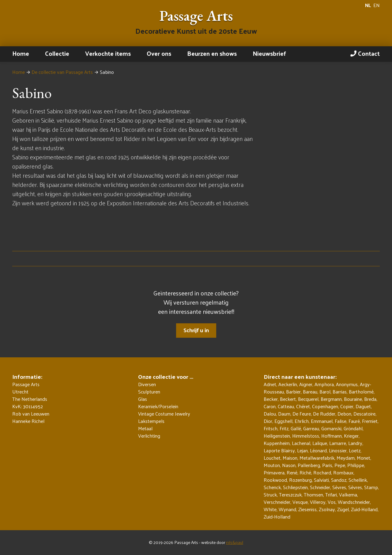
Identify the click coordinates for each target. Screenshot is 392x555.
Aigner (306, 384)
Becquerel (308, 399)
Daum (284, 414)
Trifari (331, 494)
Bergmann (331, 399)
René (292, 472)
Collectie (57, 53)
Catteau (286, 406)
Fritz (284, 428)
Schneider (320, 487)
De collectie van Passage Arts (62, 72)
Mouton (272, 465)
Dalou (270, 414)
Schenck (272, 487)
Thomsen (313, 494)
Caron (270, 406)
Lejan (302, 450)
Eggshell (283, 421)
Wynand (287, 509)
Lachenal (301, 443)
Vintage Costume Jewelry (164, 414)
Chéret (303, 406)
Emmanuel (322, 421)
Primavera (274, 472)
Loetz (355, 450)
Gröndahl (353, 428)
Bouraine (353, 399)
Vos (332, 502)
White (270, 509)
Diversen (147, 384)
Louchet (272, 458)
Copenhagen (325, 406)
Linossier (338, 450)
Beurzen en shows (212, 53)
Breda (370, 399)
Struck (270, 494)
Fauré (354, 421)
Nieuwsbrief (269, 53)
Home (21, 53)
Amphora (324, 384)
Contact (365, 53)
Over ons (159, 53)
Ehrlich (302, 421)
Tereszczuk (290, 494)
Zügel (343, 509)
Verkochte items (108, 53)
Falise (341, 421)
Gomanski (331, 428)
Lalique (320, 443)
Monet (364, 458)
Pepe (340, 465)
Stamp (371, 487)
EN (377, 5)
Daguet (363, 406)
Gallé (296, 428)
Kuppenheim (277, 443)
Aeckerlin (288, 384)
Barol (325, 392)
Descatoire (364, 414)
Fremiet (370, 421)
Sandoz (339, 480)
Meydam (346, 458)
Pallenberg (309, 465)
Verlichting (149, 436)
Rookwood (275, 480)
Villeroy (318, 502)
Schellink (358, 480)
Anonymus (347, 384)
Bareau (310, 392)
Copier (347, 406)
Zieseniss (307, 509)
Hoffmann (332, 436)
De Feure (302, 414)
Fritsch (271, 428)
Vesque (300, 502)
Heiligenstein (277, 436)
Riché (305, 472)
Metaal (145, 428)
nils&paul (235, 542)
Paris (327, 465)
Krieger (351, 436)
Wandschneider (354, 502)
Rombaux (343, 472)
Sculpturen (149, 392)
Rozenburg (300, 480)
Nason (289, 465)
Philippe (356, 465)
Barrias (340, 392)
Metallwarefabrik (317, 458)
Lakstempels (151, 421)
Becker (271, 399)
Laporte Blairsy (279, 450)
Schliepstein (295, 487)
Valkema (348, 494)
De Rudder (324, 414)
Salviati (321, 480)
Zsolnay (327, 509)
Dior (268, 421)
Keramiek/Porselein (158, 406)
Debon (344, 414)
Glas (143, 399)
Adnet (270, 384)
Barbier (293, 392)
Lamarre (338, 443)
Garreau (311, 428)
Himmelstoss (306, 436)
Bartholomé (361, 392)
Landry (355, 443)
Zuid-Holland (364, 509)
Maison (290, 458)
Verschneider (277, 502)
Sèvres (339, 487)
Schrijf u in (196, 330)
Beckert (288, 399)
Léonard (318, 450)
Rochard (322, 472)
